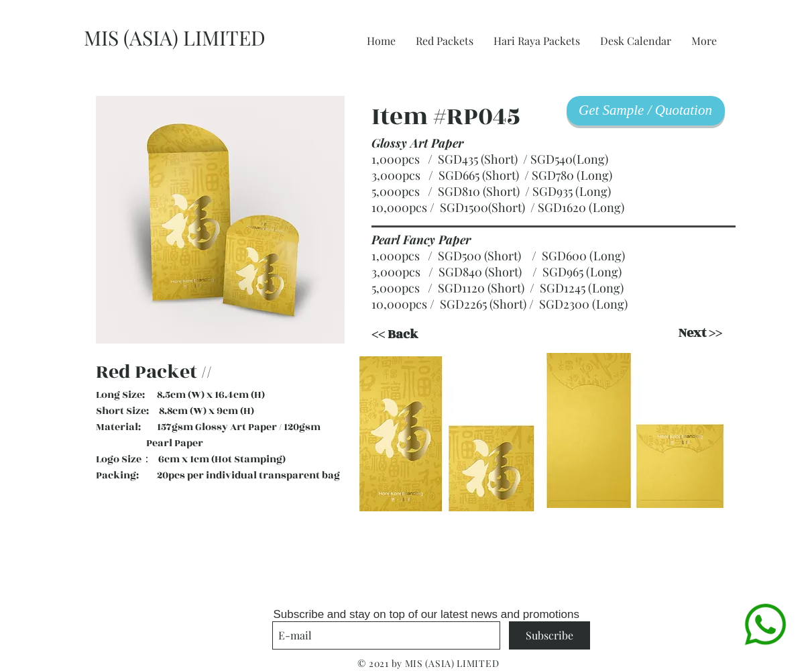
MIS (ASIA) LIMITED (175, 38)
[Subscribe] (549, 635)
